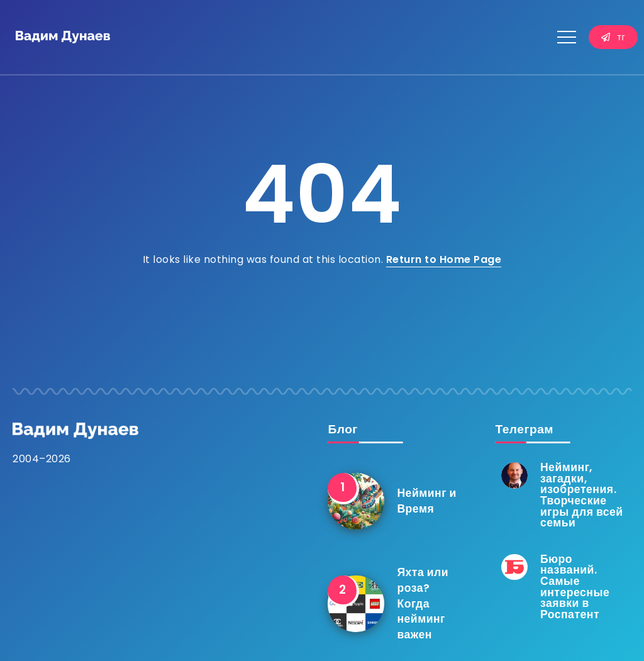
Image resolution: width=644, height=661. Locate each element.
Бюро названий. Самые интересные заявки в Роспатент (575, 587)
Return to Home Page (444, 259)
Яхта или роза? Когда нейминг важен (423, 603)
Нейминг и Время (426, 501)
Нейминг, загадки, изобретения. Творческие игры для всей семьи (582, 495)
